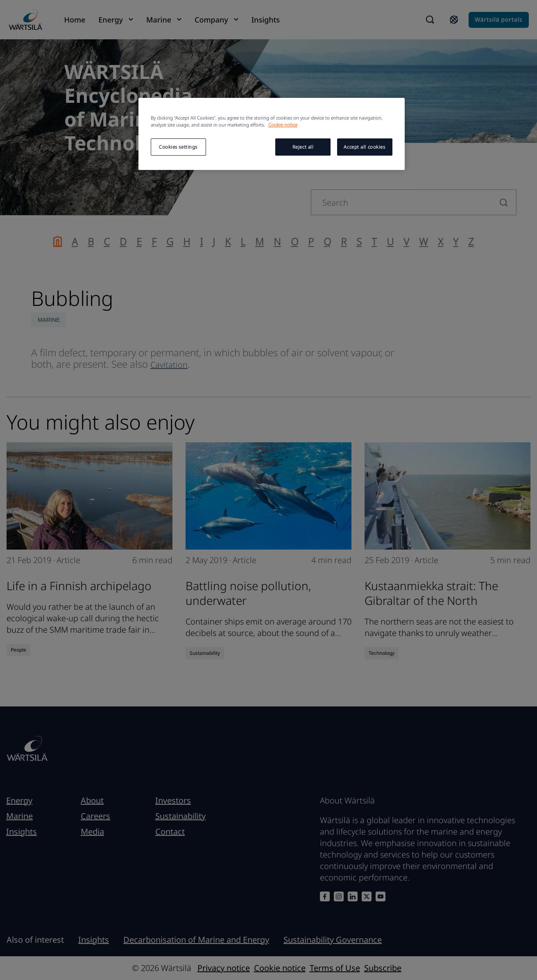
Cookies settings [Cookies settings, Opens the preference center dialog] (178, 147)
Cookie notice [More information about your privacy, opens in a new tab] (283, 125)
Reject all (303, 147)
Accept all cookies (364, 147)
